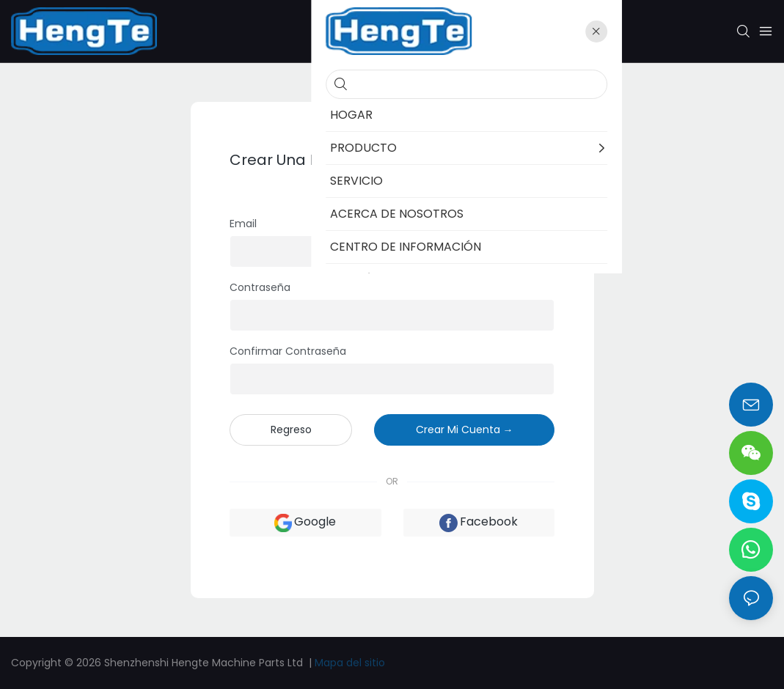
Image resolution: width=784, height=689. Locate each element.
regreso (291, 430)
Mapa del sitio (350, 663)
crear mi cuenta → (465, 430)
